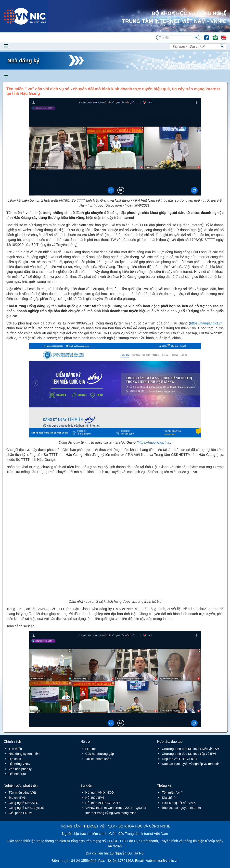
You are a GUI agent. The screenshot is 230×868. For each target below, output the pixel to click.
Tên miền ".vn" (172, 792)
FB (204, 35)
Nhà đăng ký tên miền (24, 754)
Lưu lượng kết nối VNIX (179, 803)
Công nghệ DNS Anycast (26, 808)
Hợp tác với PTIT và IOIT (179, 759)
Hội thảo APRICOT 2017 (103, 803)
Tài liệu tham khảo (98, 759)
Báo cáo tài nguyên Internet (181, 808)
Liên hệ (90, 749)
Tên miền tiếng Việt (22, 792)
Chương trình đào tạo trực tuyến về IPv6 (190, 749)
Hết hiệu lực (17, 774)
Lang (222, 35)
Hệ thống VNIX (19, 764)
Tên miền (15, 749)
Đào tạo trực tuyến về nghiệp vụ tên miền (191, 764)
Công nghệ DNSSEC (23, 803)
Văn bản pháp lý (20, 769)
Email (213, 35)
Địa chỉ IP (15, 759)
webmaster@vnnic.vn (162, 861)
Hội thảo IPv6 (95, 798)
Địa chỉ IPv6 (17, 798)
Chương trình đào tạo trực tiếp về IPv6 (189, 754)
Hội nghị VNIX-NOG (100, 792)
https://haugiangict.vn (206, 323)
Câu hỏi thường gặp (100, 754)
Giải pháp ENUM (20, 813)
